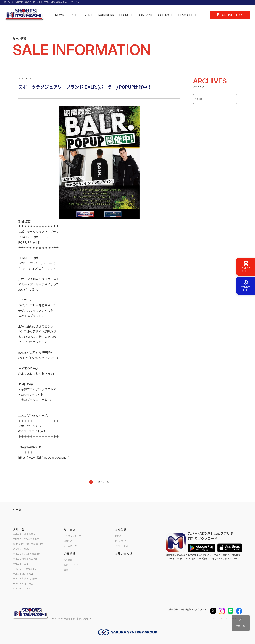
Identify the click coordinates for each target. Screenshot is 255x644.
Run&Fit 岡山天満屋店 (24, 584)
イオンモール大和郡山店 (25, 569)
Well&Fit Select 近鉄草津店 (27, 554)
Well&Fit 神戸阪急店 (23, 574)
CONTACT (165, 15)
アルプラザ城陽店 (21, 549)
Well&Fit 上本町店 (22, 564)
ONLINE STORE (230, 15)
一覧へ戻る (99, 482)
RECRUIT (126, 15)
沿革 (66, 570)
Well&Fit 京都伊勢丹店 (24, 534)
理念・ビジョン (71, 565)
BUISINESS (106, 15)
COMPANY (145, 15)
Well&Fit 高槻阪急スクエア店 (27, 559)
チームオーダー (71, 546)
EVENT (87, 15)
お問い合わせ (123, 554)
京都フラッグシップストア (26, 539)
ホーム (17, 510)
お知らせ (119, 536)
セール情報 (120, 541)
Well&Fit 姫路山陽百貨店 (25, 579)
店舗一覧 (19, 530)
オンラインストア (21, 589)
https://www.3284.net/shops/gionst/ (43, 458)
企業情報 (68, 560)
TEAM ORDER (188, 15)
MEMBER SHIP (246, 286)
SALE (73, 15)
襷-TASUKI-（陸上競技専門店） (29, 544)
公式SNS (68, 541)
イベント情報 (121, 546)
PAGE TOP (241, 623)
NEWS (59, 15)
